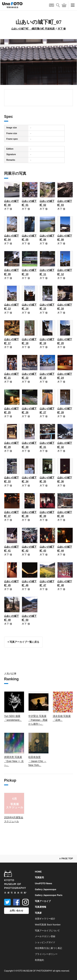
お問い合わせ (16, 911)
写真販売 (39, 877)
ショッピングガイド (45, 942)
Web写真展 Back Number (48, 925)
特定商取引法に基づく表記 (48, 948)
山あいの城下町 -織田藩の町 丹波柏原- (33, 29)
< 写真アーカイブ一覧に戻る (23, 642)
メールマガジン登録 (45, 936)
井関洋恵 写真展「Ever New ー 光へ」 (14, 761)
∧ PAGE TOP (66, 858)
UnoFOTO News (44, 883)
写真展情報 (41, 907)
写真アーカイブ (43, 901)
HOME (38, 872)
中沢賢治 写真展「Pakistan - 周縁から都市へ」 (38, 720)
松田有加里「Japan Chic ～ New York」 (37, 761)
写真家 (38, 913)
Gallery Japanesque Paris (49, 895)
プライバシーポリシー (46, 954)
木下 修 (62, 29)
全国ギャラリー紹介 (45, 919)
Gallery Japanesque (46, 889)
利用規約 (39, 960)
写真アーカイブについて (47, 931)
